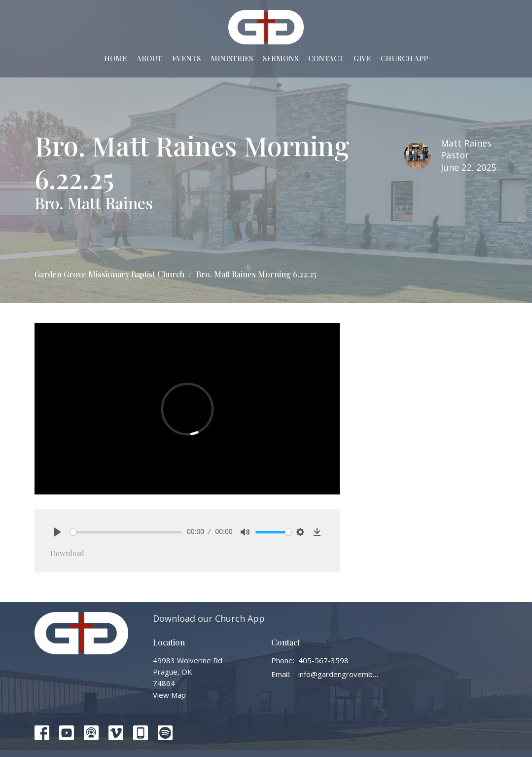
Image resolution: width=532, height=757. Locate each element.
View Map (169, 695)
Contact (326, 58)
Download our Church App (209, 618)
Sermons (281, 58)
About (149, 58)
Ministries (232, 58)
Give (362, 58)
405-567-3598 (323, 660)
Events (186, 58)
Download (67, 553)
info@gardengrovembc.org (339, 674)
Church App (404, 58)
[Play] (57, 532)
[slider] (126, 532)
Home (115, 58)
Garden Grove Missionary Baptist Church (109, 274)
